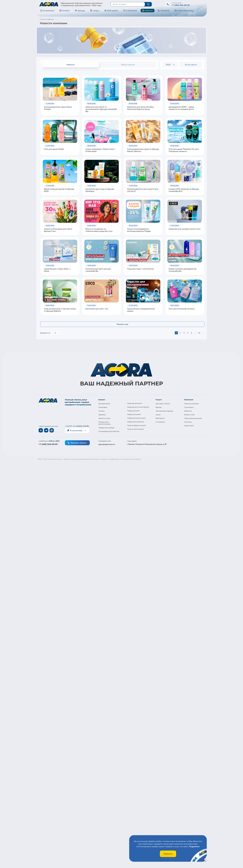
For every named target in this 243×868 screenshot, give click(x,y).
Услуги (95, 11)
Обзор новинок (128, 65)
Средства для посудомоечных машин (141, 310)
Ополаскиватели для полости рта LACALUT (143, 190)
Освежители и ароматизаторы (105, 423)
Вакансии (188, 411)
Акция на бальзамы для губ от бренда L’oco (58, 230)
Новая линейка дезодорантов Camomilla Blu (183, 270)
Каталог (65, 11)
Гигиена (102, 411)
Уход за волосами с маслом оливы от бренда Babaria (60, 310)
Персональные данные (193, 418)
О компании (47, 11)
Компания (189, 400)
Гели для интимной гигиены (182, 309)
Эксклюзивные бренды (164, 411)
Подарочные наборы (107, 428)
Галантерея (103, 407)
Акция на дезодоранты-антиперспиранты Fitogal (139, 230)
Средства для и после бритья (138, 407)
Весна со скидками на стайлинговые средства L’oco (99, 230)
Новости (147, 11)
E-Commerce (130, 11)
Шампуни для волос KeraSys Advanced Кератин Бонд (140, 108)
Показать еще (122, 324)
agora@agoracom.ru (107, 444)
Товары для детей (134, 414)
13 (199, 333)
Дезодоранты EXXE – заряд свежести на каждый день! (181, 108)
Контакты (164, 11)
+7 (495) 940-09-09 (180, 5)
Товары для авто (133, 411)
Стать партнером (184, 11)
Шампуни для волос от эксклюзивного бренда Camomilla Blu (101, 109)
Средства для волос (135, 403)
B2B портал (111, 11)
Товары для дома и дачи (136, 418)
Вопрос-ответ (190, 415)
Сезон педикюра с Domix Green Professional (100, 150)
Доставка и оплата (163, 404)
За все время (191, 65)
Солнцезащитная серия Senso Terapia (58, 108)
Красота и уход (104, 418)
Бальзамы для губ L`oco (97, 309)
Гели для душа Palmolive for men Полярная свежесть (184, 150)
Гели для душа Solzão (54, 149)
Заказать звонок (77, 443)
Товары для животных (136, 422)
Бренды (80, 11)
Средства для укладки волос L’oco (184, 229)
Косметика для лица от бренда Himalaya (100, 190)
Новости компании (192, 404)
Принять (168, 854)
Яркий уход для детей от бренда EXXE (59, 190)
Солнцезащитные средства (109, 431)
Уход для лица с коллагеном (140, 269)
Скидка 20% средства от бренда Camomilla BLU (184, 190)
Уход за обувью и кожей (136, 425)
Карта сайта (189, 426)
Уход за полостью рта (135, 429)
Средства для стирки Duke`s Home (57, 270)
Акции (158, 415)
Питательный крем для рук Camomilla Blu (98, 270)
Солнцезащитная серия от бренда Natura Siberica (143, 150)
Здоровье (102, 415)
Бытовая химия (104, 404)
